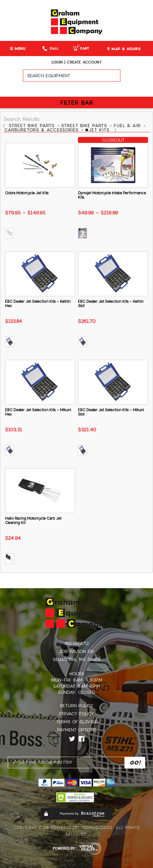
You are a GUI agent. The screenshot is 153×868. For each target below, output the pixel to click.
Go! (137, 78)
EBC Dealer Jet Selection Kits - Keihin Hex (38, 304)
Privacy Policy (76, 714)
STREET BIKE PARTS (33, 126)
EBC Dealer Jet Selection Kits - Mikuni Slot (111, 412)
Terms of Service (77, 722)
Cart (81, 48)
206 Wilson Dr (76, 651)
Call (50, 48)
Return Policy (77, 706)
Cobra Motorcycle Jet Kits (27, 193)
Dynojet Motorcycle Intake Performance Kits (112, 195)
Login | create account (76, 62)
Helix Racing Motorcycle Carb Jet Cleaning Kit (33, 521)
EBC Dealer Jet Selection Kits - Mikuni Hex (38, 412)
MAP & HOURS (124, 49)
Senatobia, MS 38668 (77, 659)
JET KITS (98, 130)
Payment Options (77, 730)
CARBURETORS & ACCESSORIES (42, 130)
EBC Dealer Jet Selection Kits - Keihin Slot (111, 304)
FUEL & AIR (128, 126)
